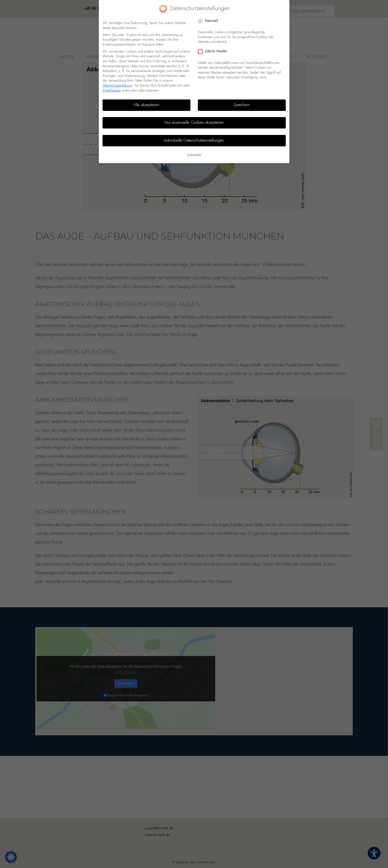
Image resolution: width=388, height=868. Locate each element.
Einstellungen (112, 91)
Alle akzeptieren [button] (146, 105)
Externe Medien (214, 51)
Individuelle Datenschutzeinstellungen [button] (194, 140)
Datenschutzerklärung (117, 86)
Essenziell (210, 21)
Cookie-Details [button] (194, 155)
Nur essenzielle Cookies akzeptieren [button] (194, 123)
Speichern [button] (242, 105)
